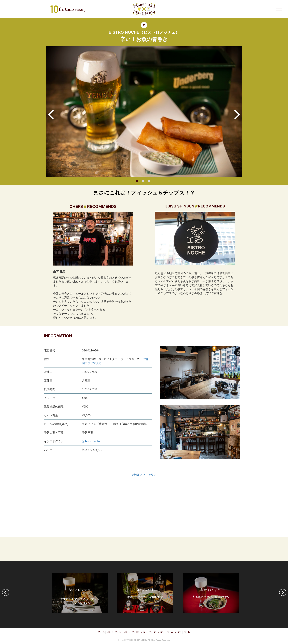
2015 (101, 632)
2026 (186, 632)
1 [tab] (137, 181)
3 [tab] (149, 181)
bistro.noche (91, 441)
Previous (51, 115)
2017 (118, 632)
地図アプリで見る (144, 475)
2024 (169, 632)
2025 (178, 632)
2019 (135, 632)
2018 (127, 632)
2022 (152, 632)
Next (237, 115)
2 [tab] (143, 181)
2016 (110, 632)
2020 (144, 632)
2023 (161, 632)
